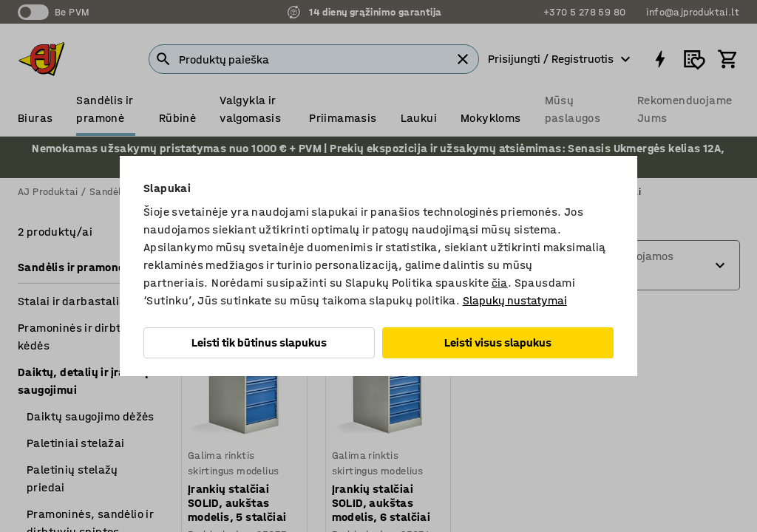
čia (500, 283)
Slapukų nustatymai (515, 300)
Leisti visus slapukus (498, 342)
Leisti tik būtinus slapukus (259, 342)
